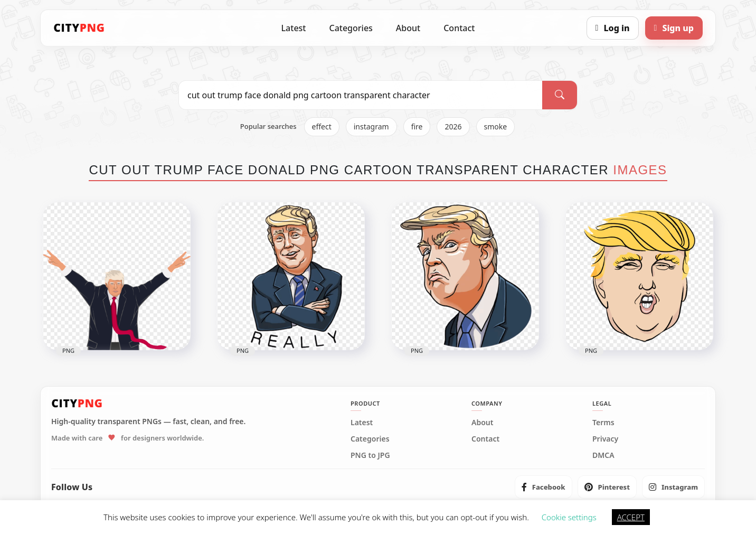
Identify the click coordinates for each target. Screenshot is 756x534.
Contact (459, 28)
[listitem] (544, 487)
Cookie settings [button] (569, 517)
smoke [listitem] (496, 127)
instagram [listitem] (371, 127)
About (408, 28)
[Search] (560, 95)
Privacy (605, 439)
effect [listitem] (322, 127)
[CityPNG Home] (79, 28)
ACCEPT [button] (631, 517)
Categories (351, 28)
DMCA (603, 455)
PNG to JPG (370, 455)
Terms (603, 423)
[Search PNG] (361, 95)
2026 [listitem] (453, 127)
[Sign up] (674, 28)
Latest (294, 28)
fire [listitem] (417, 127)
